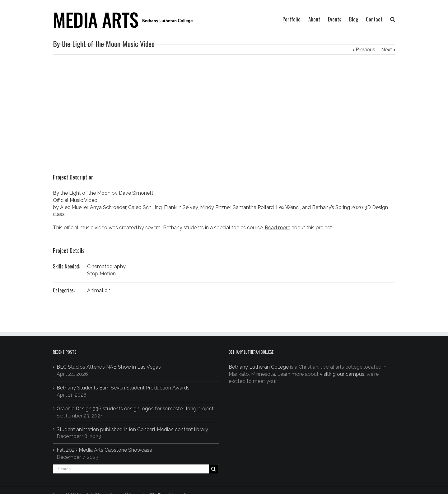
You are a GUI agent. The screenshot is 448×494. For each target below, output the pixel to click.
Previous (365, 50)
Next (387, 50)
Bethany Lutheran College (259, 367)
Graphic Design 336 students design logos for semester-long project (135, 409)
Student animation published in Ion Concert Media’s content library (132, 429)
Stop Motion (101, 274)
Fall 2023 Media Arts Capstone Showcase (104, 450)
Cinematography (106, 266)
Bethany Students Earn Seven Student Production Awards (123, 388)
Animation (99, 290)
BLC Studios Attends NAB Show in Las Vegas (109, 367)
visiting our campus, (343, 374)
